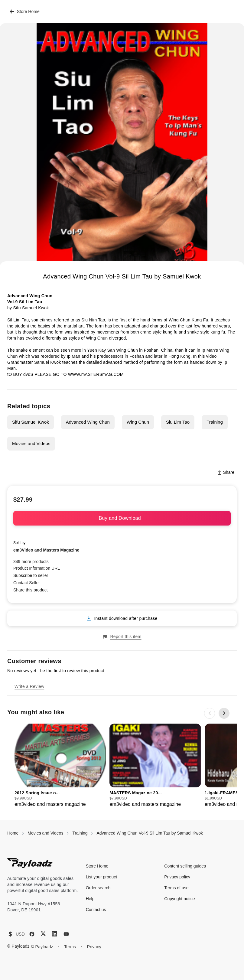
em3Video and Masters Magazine (46, 550)
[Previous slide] (210, 713)
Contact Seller (27, 583)
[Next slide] (224, 713)
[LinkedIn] (54, 934)
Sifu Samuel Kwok (31, 422)
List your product (102, 877)
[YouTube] (66, 934)
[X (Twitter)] (43, 934)
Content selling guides (185, 866)
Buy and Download (122, 518)
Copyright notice (179, 899)
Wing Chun (138, 422)
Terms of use (176, 888)
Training (215, 422)
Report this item (122, 637)
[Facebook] (32, 934)
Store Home (25, 11)
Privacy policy (177, 877)
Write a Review (29, 686)
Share (226, 472)
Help (90, 899)
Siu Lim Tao (178, 422)
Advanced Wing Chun (88, 422)
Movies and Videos (31, 443)
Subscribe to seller (31, 575)
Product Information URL (37, 568)
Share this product (31, 590)
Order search (98, 888)
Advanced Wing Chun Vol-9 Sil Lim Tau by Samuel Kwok (150, 833)
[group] (60, 766)
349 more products (31, 562)
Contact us (96, 910)
